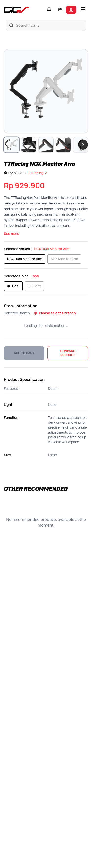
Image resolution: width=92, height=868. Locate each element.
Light (34, 286)
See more (12, 234)
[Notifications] (49, 10)
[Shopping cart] (60, 10)
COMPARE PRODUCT (68, 353)
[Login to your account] (71, 10)
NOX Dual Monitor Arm (25, 259)
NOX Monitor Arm (64, 259)
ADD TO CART (24, 353)
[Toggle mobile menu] (83, 10)
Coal (13, 286)
